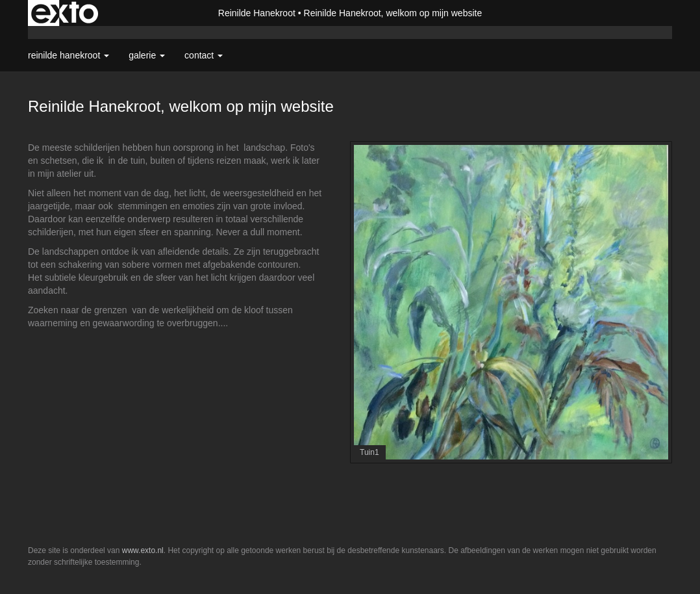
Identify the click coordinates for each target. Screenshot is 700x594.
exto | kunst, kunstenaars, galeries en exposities (65, 13)
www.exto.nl (143, 550)
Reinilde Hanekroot (257, 13)
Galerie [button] (147, 55)
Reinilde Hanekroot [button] (69, 55)
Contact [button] (204, 55)
